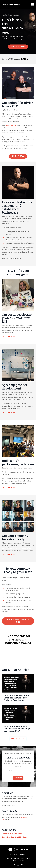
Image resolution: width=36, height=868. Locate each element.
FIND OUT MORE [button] (18, 47)
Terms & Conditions (13, 858)
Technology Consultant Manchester (15, 836)
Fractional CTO (11, 125)
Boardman (22, 860)
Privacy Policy (25, 858)
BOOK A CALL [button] (18, 156)
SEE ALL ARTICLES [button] (18, 738)
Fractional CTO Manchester (12, 832)
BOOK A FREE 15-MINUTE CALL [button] (18, 621)
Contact (14, 860)
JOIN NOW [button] (18, 777)
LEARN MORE (10, 337)
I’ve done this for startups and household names (18, 640)
